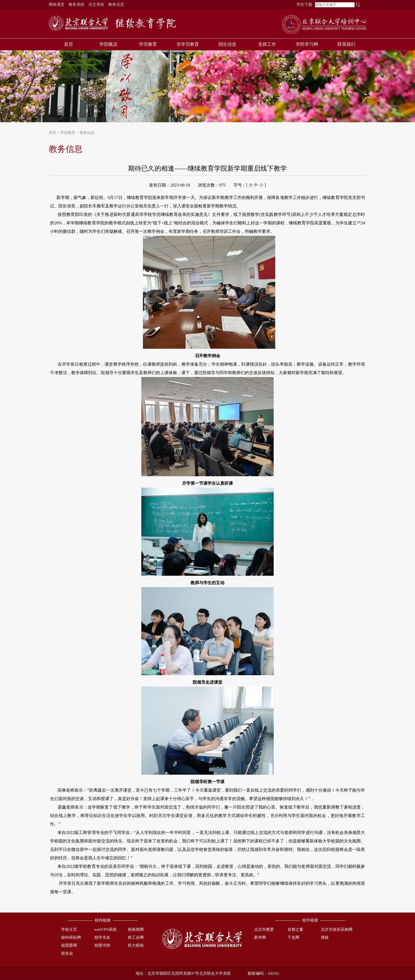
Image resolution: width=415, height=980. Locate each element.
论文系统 (96, 4)
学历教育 (148, 44)
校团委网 (69, 945)
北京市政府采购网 (337, 929)
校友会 (67, 953)
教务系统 (76, 4)
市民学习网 (307, 44)
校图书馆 (102, 945)
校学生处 (102, 937)
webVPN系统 (106, 929)
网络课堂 (57, 4)
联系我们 (346, 44)
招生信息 (227, 44)
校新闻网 (136, 929)
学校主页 (69, 929)
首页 (69, 44)
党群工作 (267, 44)
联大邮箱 (136, 945)
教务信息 (116, 4)
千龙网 (293, 937)
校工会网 (136, 937)
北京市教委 (264, 929)
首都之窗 (295, 929)
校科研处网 (71, 937)
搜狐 (325, 937)
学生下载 (304, 4)
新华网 (260, 937)
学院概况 (108, 44)
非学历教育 (188, 44)
